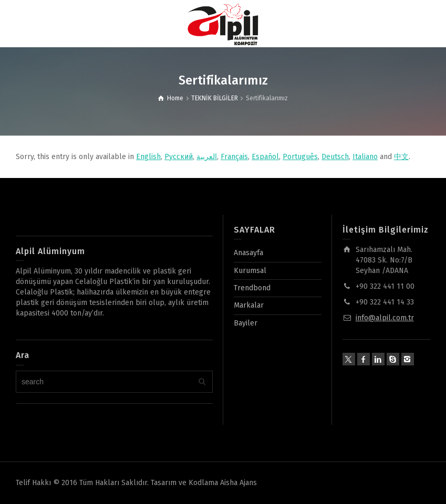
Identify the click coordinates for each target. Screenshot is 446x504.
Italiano (365, 157)
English (148, 157)
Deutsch (335, 157)
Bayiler (246, 323)
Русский (179, 157)
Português (300, 157)
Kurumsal (250, 271)
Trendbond (252, 288)
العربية (207, 157)
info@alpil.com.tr (385, 318)
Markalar (249, 305)
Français (234, 157)
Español (265, 157)
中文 (401, 157)
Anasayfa (248, 253)
